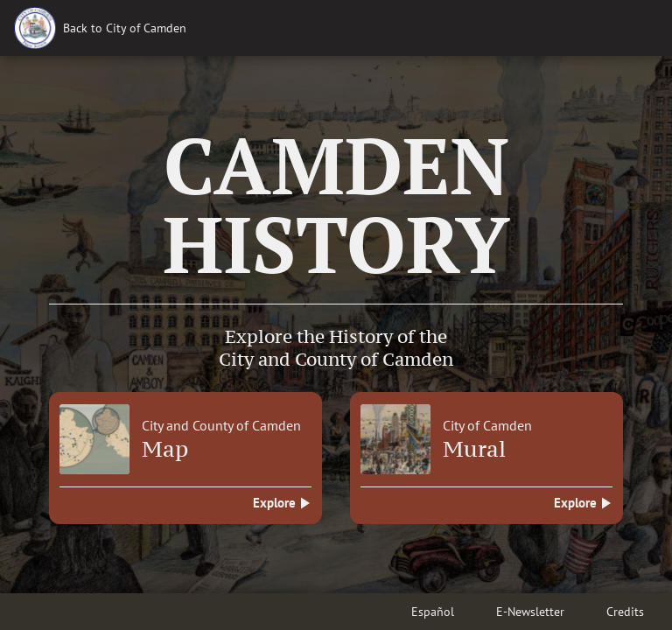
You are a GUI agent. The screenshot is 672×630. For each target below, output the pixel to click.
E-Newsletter (530, 612)
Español (433, 612)
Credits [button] (625, 612)
